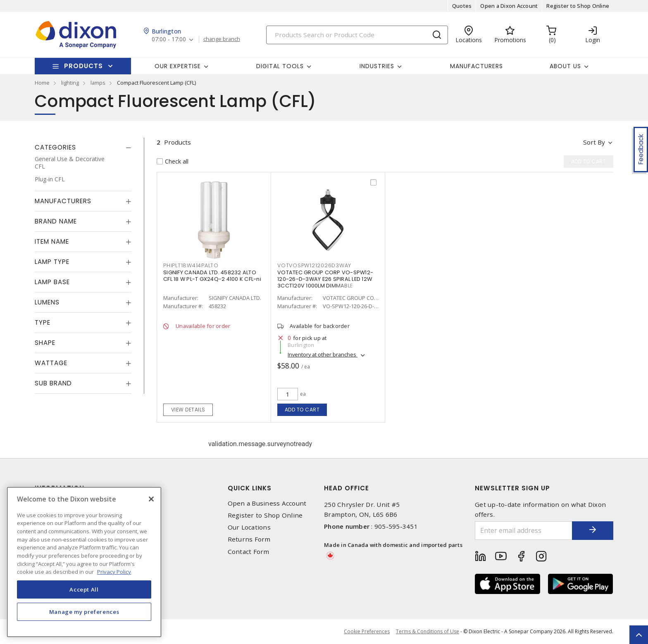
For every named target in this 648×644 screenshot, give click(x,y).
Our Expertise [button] (178, 66)
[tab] (83, 147)
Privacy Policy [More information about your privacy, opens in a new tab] (114, 572)
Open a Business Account (267, 503)
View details (188, 410)
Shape (45, 343)
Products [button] (83, 66)
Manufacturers (476, 66)
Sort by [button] (594, 142)
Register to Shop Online (578, 6)
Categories (55, 147)
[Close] (151, 499)
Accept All (84, 589)
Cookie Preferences (367, 632)
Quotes (462, 6)
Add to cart (302, 410)
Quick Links (250, 488)
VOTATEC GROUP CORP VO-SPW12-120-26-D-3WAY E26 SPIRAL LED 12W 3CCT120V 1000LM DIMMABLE (325, 279)
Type (43, 322)
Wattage (51, 363)
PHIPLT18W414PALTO (191, 265)
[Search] (357, 35)
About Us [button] (565, 66)
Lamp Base (52, 282)
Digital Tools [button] (280, 66)
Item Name (52, 241)
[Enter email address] (524, 531)
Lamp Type (52, 262)
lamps (98, 83)
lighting (70, 83)
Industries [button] (377, 66)
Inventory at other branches (323, 354)
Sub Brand (53, 383)
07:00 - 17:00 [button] (169, 39)
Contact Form (249, 552)
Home (42, 83)
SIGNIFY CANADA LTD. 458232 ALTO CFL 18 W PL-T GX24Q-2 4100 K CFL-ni (212, 276)
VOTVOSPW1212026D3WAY (314, 265)
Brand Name (56, 221)
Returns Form (249, 539)
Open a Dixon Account (509, 6)
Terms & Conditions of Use (428, 631)
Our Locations (249, 527)
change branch (222, 39)
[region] (84, 562)
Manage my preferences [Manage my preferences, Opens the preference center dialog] (84, 612)
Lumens (47, 302)
